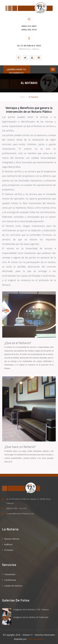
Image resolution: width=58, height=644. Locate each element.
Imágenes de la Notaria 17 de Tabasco (31, 609)
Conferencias (10, 580)
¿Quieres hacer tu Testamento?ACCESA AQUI (16, 73)
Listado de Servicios (13, 586)
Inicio (22, 97)
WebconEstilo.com (36, 639)
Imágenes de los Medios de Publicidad (31, 617)
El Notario (33, 97)
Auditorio (8, 544)
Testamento (10, 574)
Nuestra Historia (12, 539)
